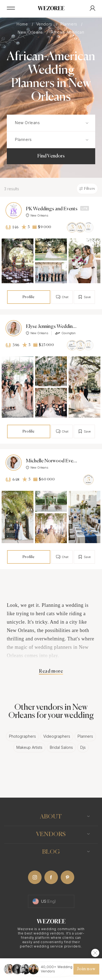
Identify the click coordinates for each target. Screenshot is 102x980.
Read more (51, 671)
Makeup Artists (29, 747)
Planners (69, 24)
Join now (86, 969)
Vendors (45, 24)
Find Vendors (51, 156)
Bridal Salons (61, 747)
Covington (65, 333)
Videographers (57, 736)
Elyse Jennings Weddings (52, 327)
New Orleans (31, 32)
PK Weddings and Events (52, 209)
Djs (83, 747)
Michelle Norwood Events (52, 461)
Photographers (22, 736)
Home (23, 24)
